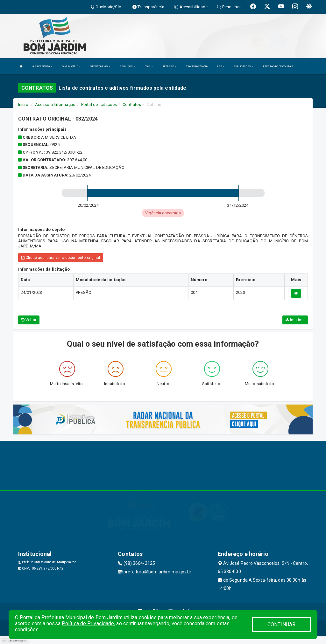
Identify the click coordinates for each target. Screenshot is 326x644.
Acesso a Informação (55, 104)
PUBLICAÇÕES (243, 66)
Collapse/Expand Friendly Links (14, 641)
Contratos (132, 104)
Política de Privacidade (88, 623)
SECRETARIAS (100, 66)
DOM (149, 66)
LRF (221, 66)
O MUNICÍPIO (71, 66)
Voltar (29, 320)
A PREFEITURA (42, 66)
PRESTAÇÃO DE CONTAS (278, 66)
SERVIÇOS (127, 66)
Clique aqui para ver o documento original (61, 258)
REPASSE (169, 66)
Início (23, 104)
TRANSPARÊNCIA (197, 66)
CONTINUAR (281, 624)
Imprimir (295, 320)
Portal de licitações (99, 104)
